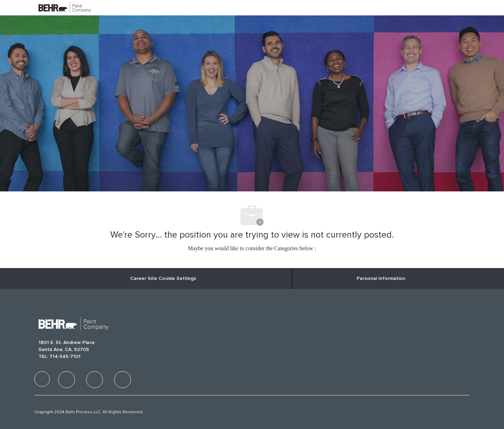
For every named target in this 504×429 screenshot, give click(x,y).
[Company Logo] (56, 8)
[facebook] (42, 379)
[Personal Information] (381, 279)
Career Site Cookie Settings (163, 279)
